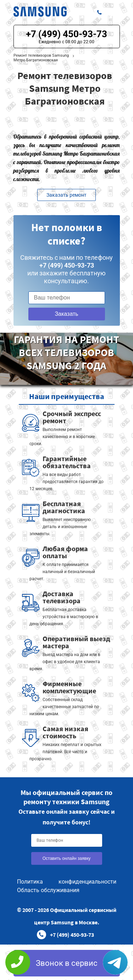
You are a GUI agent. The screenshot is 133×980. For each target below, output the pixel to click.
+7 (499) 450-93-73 (66, 34)
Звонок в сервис (67, 963)
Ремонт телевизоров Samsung (41, 55)
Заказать (66, 314)
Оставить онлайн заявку (67, 858)
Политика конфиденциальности (67, 882)
